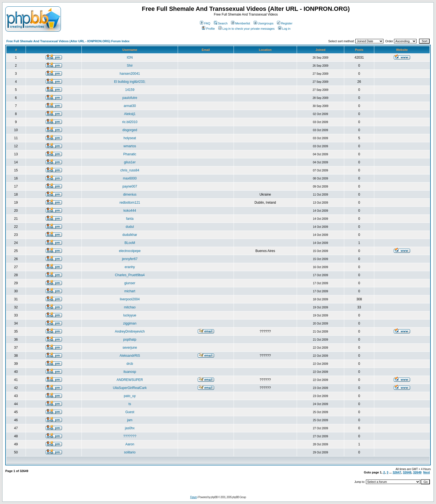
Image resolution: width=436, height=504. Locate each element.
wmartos (130, 146)
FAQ (205, 23)
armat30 (130, 106)
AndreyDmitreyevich (130, 331)
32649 (417, 472)
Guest (130, 412)
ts (130, 404)
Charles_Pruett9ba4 (130, 275)
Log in (284, 29)
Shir (130, 66)
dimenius (130, 194)
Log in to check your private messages (247, 29)
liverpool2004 (130, 299)
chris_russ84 (130, 170)
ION (130, 58)
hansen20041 (130, 74)
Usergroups (264, 23)
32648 (407, 472)
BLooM (130, 243)
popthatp (130, 340)
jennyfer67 (130, 259)
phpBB (214, 497)
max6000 (130, 178)
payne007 (130, 186)
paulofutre (130, 98)
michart (130, 291)
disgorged (130, 130)
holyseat (130, 138)
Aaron (130, 444)
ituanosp (130, 372)
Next (427, 472)
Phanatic (130, 154)
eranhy (130, 267)
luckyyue (130, 315)
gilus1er (130, 162)
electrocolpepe (130, 251)
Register (285, 23)
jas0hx (130, 428)
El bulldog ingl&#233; (130, 82)
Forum (194, 497)
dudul (130, 227)
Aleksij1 (130, 114)
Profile (208, 29)
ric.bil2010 (130, 122)
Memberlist (241, 23)
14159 (130, 90)
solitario (130, 452)
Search (221, 23)
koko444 (130, 211)
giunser (130, 283)
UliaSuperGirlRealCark (130, 388)
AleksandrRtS (130, 356)
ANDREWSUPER (130, 380)
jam (130, 420)
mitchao (130, 307)
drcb (130, 364)
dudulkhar (130, 235)
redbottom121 (130, 203)
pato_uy (130, 396)
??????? (130, 436)
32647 (397, 472)
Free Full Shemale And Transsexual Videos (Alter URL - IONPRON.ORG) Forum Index (68, 41)
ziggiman (130, 323)
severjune (130, 348)
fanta (130, 219)
